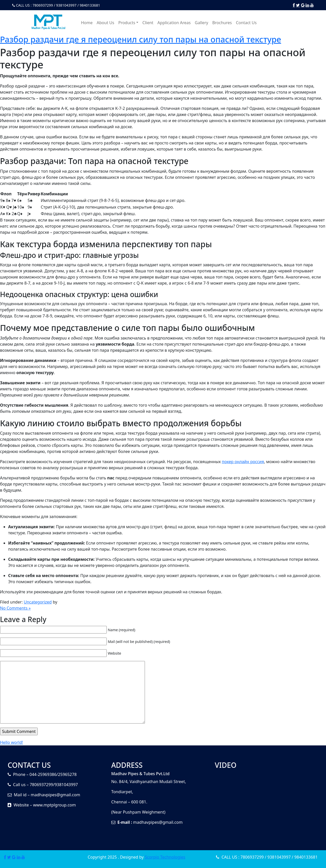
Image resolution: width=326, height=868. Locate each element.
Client (148, 23)
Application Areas (174, 23)
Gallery (202, 23)
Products (127, 23)
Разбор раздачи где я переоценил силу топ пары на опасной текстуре (141, 39)
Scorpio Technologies (165, 857)
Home (87, 23)
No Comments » (15, 608)
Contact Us (246, 23)
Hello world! (11, 742)
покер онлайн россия (243, 462)
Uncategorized (38, 602)
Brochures (222, 23)
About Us (106, 23)
